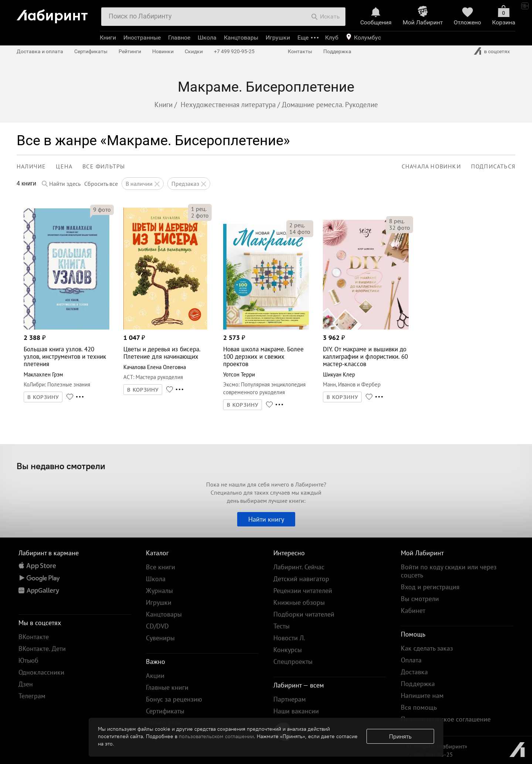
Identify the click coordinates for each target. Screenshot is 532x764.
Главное (179, 37)
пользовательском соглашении (216, 736)
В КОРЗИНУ (43, 397)
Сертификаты (91, 51)
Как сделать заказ (427, 648)
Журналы (159, 591)
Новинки (163, 51)
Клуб (332, 37)
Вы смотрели (420, 599)
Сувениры (160, 638)
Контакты (300, 51)
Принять (400, 736)
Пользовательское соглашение (446, 719)
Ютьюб (28, 660)
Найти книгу (266, 519)
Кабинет (413, 610)
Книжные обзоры (299, 602)
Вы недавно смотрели (61, 466)
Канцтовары (241, 37)
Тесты (282, 626)
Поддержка (337, 51)
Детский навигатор (301, 579)
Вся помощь (419, 707)
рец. (199, 209)
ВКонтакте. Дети (42, 649)
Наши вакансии (296, 711)
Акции (155, 676)
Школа (207, 37)
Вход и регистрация (430, 587)
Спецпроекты (293, 661)
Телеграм (32, 696)
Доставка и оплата (40, 51)
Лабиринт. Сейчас (299, 567)
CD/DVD (157, 626)
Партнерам (290, 699)
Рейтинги (130, 51)
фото (102, 209)
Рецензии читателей (303, 591)
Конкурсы (288, 650)
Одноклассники (41, 672)
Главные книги (167, 687)
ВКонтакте (34, 637)
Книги (108, 37)
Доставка (414, 672)
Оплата (411, 660)
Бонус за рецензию (174, 699)
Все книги (161, 567)
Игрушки (278, 37)
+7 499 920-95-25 (234, 51)
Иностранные (142, 37)
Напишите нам (422, 695)
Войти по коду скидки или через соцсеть (449, 571)
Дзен (26, 684)
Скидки (194, 51)
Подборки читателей (304, 614)
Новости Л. (289, 638)
